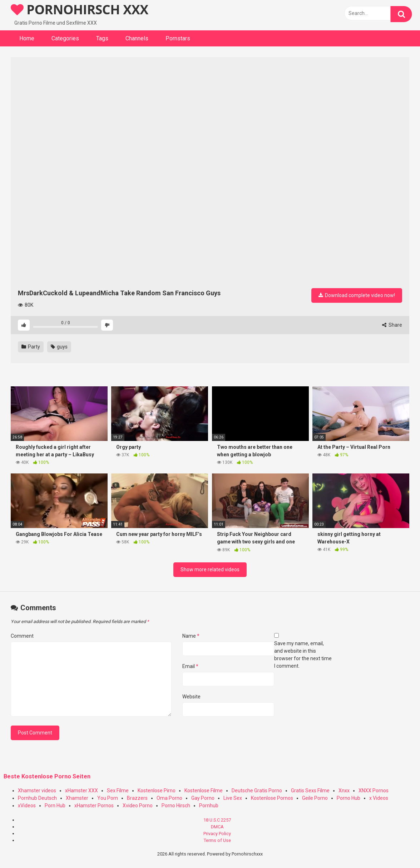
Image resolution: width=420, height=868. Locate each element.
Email (190, 666)
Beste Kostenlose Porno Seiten (47, 776)
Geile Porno (315, 798)
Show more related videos (210, 570)
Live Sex (233, 798)
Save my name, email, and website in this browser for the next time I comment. (303, 655)
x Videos (379, 798)
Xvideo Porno (138, 806)
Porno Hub (349, 798)
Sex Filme (118, 791)
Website (191, 697)
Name (191, 636)
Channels (137, 38)
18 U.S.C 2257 (217, 820)
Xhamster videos (37, 791)
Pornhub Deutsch (37, 798)
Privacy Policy (217, 834)
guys (59, 347)
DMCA (217, 827)
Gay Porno (203, 798)
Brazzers (137, 798)
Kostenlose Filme (204, 791)
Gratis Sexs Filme (310, 791)
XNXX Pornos (374, 791)
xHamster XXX (81, 791)
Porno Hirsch (176, 806)
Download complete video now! (357, 295)
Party (31, 347)
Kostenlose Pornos (272, 798)
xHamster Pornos (94, 806)
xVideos (27, 806)
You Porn (108, 798)
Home (27, 38)
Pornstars (178, 38)
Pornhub (209, 806)
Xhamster (77, 798)
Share (392, 325)
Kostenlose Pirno (157, 791)
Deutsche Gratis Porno (257, 791)
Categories (65, 38)
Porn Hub (55, 806)
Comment (22, 636)
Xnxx (344, 791)
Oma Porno (169, 798)
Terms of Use (217, 840)
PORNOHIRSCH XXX (80, 9)
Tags (102, 38)
